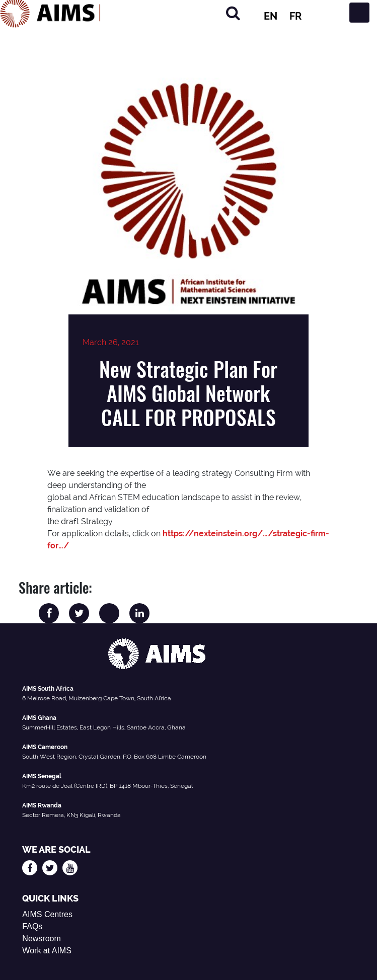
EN (271, 16)
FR (295, 16)
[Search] (233, 13)
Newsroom (41, 938)
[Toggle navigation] (359, 13)
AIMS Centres (47, 914)
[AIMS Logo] (50, 13)
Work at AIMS (47, 951)
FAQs (32, 926)
